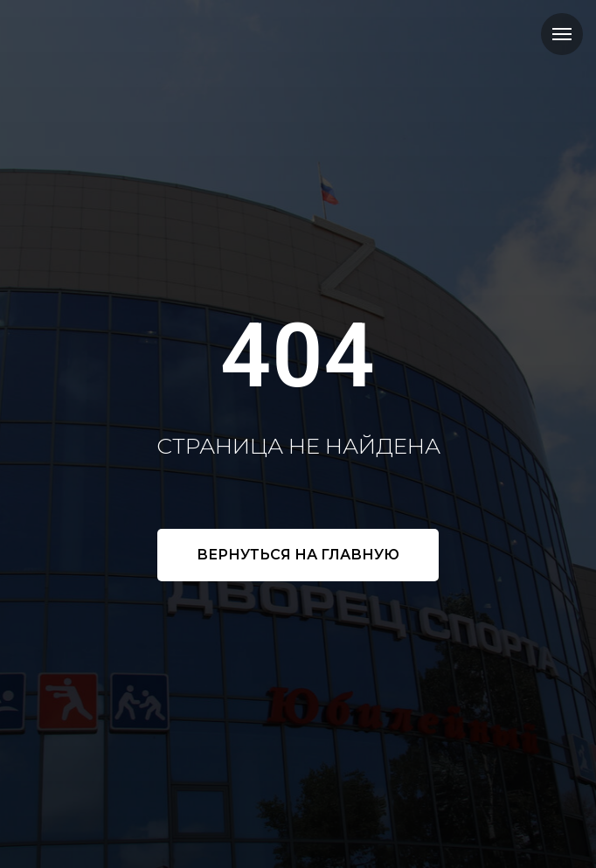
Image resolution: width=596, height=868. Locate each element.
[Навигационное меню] (562, 34)
